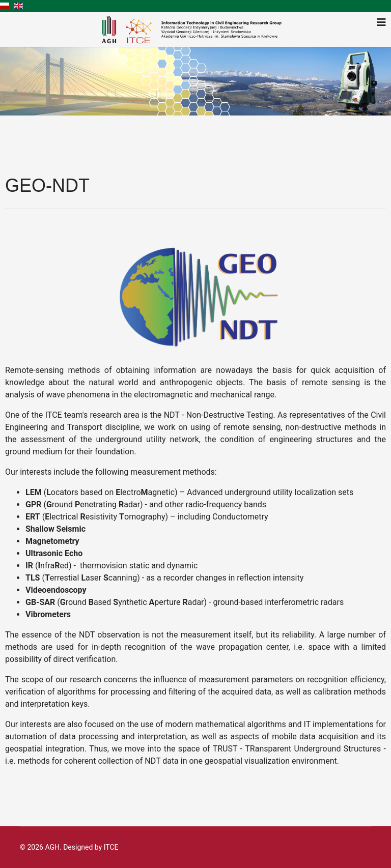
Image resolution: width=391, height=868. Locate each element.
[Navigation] (381, 22)
